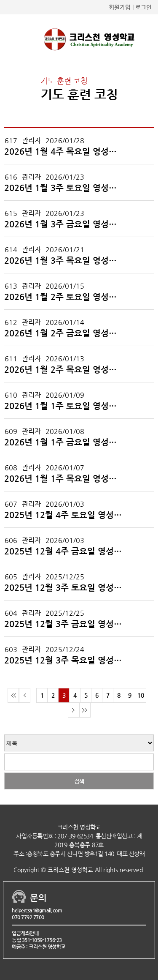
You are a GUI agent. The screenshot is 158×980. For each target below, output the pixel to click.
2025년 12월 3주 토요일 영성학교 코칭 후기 (64, 588)
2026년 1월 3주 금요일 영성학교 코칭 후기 (64, 224)
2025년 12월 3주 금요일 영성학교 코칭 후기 (64, 624)
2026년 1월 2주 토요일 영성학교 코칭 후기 (64, 297)
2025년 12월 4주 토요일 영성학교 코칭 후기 (64, 515)
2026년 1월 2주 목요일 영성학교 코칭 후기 (64, 370)
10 (141, 695)
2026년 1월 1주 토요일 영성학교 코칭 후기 (64, 406)
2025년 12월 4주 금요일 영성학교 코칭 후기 (64, 551)
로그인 (143, 7)
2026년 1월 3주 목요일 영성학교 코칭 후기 (64, 261)
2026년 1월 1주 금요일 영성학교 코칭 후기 (64, 442)
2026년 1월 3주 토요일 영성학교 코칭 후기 (64, 188)
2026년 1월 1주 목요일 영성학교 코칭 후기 (64, 479)
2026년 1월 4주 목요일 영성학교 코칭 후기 (64, 152)
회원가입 (120, 7)
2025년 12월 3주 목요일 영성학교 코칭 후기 (64, 661)
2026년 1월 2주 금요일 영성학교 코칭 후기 (64, 333)
